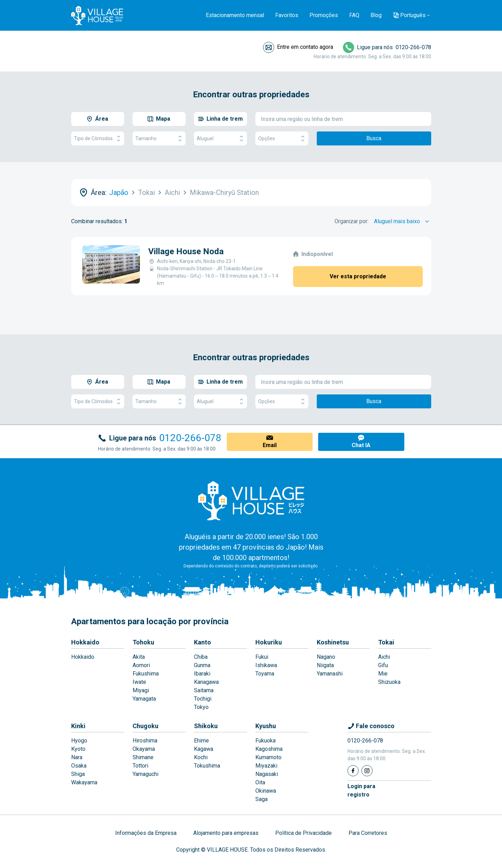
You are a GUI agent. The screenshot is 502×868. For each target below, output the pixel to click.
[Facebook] (353, 771)
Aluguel (220, 139)
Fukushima (146, 674)
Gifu (383, 665)
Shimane (143, 757)
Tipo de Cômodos (98, 139)
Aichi (384, 657)
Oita (260, 782)
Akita (139, 657)
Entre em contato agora (305, 47)
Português (413, 15)
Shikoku (206, 726)
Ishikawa (266, 665)
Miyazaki (266, 766)
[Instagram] (367, 771)
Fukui (262, 657)
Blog (376, 15)
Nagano (326, 657)
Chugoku (145, 726)
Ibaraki (202, 674)
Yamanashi (330, 674)
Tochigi (203, 699)
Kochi (201, 757)
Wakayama (84, 782)
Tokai (386, 642)
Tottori (140, 766)
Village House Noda (186, 251)
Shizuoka (389, 682)
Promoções (324, 15)
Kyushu (266, 726)
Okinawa (266, 791)
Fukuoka (265, 741)
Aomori (141, 665)
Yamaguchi (145, 774)
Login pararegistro (361, 790)
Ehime (201, 741)
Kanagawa (206, 682)
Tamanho (159, 139)
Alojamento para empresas (226, 833)
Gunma (202, 665)
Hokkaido (85, 642)
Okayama (144, 749)
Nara (77, 757)
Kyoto (78, 749)
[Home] (251, 500)
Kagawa (204, 749)
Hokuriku (269, 642)
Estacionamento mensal (235, 15)
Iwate (139, 682)
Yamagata (144, 699)
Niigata (325, 665)
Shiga (78, 774)
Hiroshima (145, 741)
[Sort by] (403, 221)
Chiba (201, 657)
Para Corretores (368, 833)
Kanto (203, 642)
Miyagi (141, 690)
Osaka (79, 766)
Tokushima (207, 766)
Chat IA (361, 445)
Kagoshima (269, 749)
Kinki (78, 726)
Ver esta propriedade (358, 276)
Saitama (204, 690)
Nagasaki (267, 774)
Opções (282, 139)
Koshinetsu (333, 642)
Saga (261, 799)
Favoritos (287, 15)
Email (270, 445)
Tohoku (143, 642)
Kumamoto (268, 757)
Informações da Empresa (146, 833)
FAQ (354, 15)
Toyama (265, 674)
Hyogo (79, 741)
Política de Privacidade (304, 833)
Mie (383, 674)
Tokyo (201, 707)
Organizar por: (351, 221)
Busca (374, 138)
